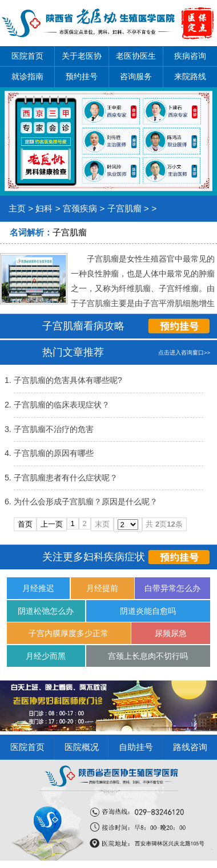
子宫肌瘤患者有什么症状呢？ (66, 478)
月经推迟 (38, 588)
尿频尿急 (171, 633)
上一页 (52, 524)
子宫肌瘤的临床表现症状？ (62, 405)
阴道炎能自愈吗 (148, 611)
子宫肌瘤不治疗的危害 (54, 429)
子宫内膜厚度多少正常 (69, 633)
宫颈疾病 (80, 208)
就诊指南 (27, 76)
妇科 (44, 208)
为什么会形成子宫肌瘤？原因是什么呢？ (86, 502)
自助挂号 (136, 747)
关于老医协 (82, 56)
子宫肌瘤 (124, 208)
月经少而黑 (46, 656)
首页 (25, 524)
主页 (17, 208)
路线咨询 (190, 747)
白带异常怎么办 (172, 588)
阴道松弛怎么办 (46, 611)
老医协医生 (136, 56)
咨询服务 (136, 76)
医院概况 (82, 747)
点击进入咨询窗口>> (184, 353)
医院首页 (27, 56)
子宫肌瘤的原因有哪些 (54, 453)
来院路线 (190, 76)
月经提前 (102, 588)
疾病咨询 (190, 56)
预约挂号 (82, 76)
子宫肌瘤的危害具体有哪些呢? (68, 380)
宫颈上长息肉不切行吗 (148, 656)
